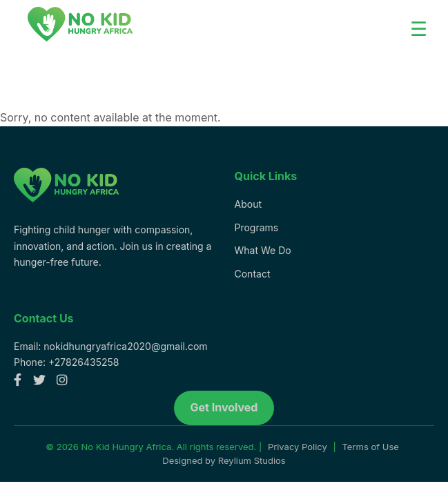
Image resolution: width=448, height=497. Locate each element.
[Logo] (80, 27)
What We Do (263, 250)
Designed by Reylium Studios (224, 460)
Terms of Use (370, 447)
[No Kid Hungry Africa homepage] (66, 212)
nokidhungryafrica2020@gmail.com (125, 346)
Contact (253, 274)
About (248, 204)
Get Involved (224, 407)
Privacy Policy (298, 447)
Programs (257, 227)
